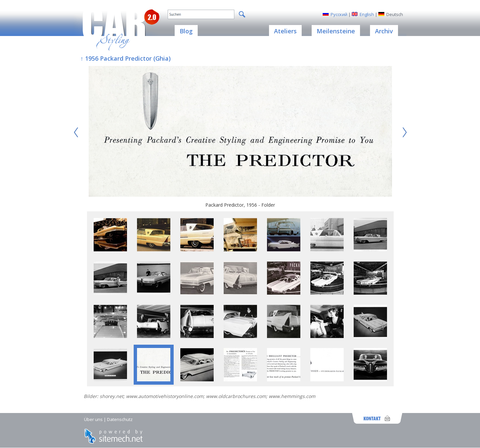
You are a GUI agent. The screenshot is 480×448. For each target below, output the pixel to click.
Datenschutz (120, 419)
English (367, 14)
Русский (339, 14)
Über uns (93, 419)
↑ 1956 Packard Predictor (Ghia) (125, 58)
